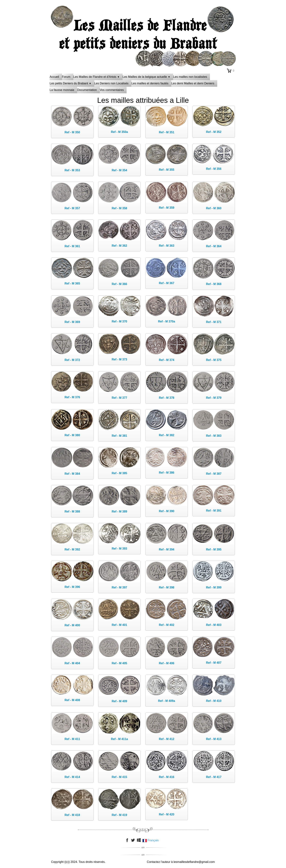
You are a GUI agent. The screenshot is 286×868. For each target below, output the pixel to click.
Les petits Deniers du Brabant (70, 83)
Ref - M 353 (72, 170)
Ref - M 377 (119, 398)
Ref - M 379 (214, 398)
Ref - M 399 (214, 587)
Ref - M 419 (119, 815)
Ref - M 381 (119, 436)
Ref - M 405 (119, 663)
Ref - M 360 (214, 208)
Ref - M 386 (167, 473)
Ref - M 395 (214, 549)
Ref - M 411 (72, 739)
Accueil (54, 77)
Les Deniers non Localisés (111, 83)
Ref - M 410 (214, 701)
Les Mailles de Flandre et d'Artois (96, 77)
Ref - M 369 (72, 322)
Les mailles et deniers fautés (150, 83)
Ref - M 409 (119, 701)
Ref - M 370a (167, 321)
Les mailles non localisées (190, 77)
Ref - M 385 (119, 473)
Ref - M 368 (214, 284)
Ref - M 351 (167, 132)
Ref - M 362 (119, 246)
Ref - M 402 (167, 625)
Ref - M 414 (72, 777)
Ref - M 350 (72, 132)
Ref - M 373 (119, 359)
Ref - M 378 (167, 398)
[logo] (143, 14)
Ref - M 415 (119, 777)
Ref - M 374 (167, 360)
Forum (66, 77)
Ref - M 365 (72, 283)
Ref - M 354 (119, 170)
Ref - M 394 (167, 549)
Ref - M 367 (167, 283)
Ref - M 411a (119, 739)
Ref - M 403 (214, 625)
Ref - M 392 (72, 549)
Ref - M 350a (119, 132)
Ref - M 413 (214, 739)
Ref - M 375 (214, 360)
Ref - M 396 (72, 587)
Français (151, 840)
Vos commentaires (112, 90)
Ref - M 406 (167, 663)
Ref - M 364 (214, 246)
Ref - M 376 (72, 397)
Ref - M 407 (214, 663)
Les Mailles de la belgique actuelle (146, 77)
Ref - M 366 (119, 284)
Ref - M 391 (214, 511)
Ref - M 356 (214, 169)
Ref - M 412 (167, 739)
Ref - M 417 (214, 777)
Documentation (87, 90)
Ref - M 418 (72, 815)
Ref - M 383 (214, 436)
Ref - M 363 (167, 246)
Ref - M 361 (72, 246)
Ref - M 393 (119, 549)
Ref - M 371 (214, 322)
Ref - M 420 (167, 814)
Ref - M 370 (119, 321)
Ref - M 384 (72, 474)
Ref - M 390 (167, 511)
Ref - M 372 (72, 360)
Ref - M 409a (167, 701)
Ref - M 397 (119, 587)
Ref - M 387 (214, 474)
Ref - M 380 (72, 435)
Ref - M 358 (119, 208)
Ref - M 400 (72, 625)
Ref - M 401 (119, 625)
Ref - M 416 (167, 777)
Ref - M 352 (214, 132)
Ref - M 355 (167, 170)
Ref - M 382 (167, 435)
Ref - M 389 (119, 512)
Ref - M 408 (72, 700)
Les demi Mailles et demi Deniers (193, 83)
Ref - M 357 (72, 208)
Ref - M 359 (167, 208)
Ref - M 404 (72, 663)
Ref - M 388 (72, 512)
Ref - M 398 (167, 587)
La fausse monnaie (62, 90)
